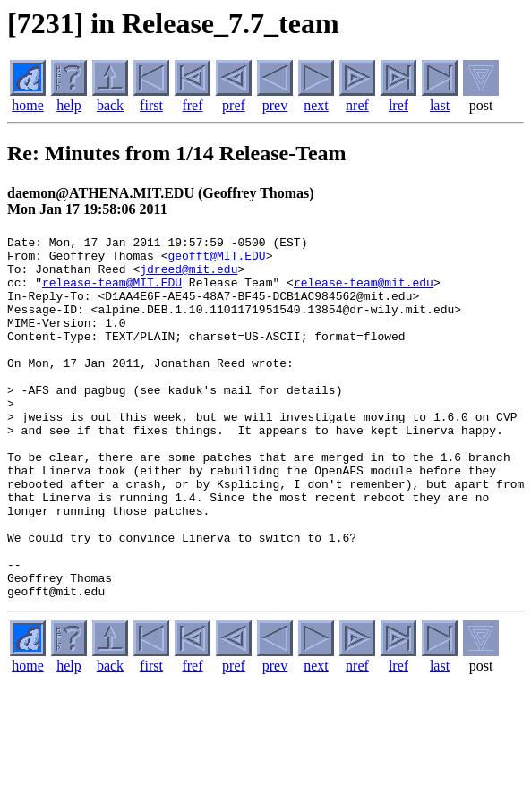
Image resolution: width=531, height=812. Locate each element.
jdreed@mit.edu (188, 277)
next (316, 105)
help (69, 105)
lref (398, 105)
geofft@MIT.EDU (216, 261)
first (151, 105)
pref (234, 105)
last (440, 105)
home (28, 105)
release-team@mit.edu (364, 293)
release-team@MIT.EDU (112, 293)
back (110, 105)
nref (357, 105)
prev (275, 105)
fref (192, 105)
